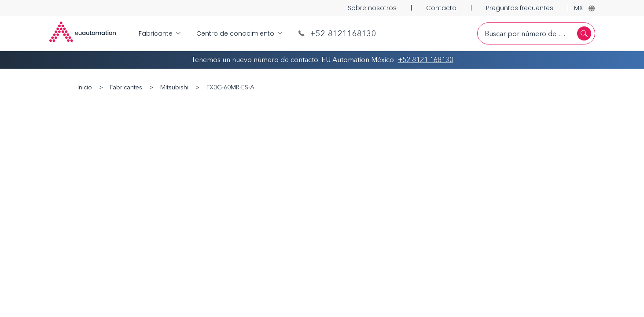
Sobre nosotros (372, 8)
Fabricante (160, 33)
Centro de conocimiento (239, 33)
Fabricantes (126, 87)
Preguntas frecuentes (520, 8)
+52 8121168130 (337, 33)
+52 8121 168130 (426, 60)
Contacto (441, 8)
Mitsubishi (174, 87)
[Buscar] (584, 33)
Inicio (85, 87)
